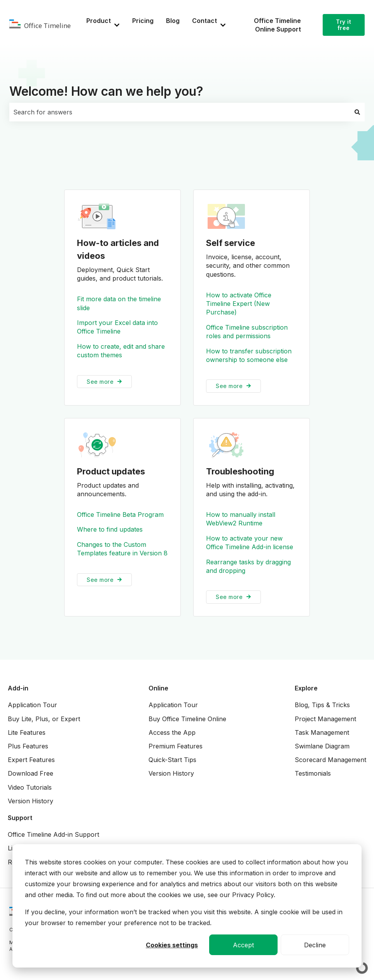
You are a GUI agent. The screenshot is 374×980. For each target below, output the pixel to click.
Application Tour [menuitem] (32, 705)
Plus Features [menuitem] (28, 746)
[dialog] (187, 906)
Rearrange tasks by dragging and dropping (248, 566)
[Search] (357, 112)
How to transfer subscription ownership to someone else (249, 355)
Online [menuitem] (158, 688)
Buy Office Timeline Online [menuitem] (187, 719)
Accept (243, 945)
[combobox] (180, 112)
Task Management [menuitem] (322, 732)
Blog (173, 21)
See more (100, 382)
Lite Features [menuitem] (27, 732)
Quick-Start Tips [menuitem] (172, 760)
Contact (204, 21)
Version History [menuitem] (31, 801)
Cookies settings (172, 945)
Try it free (343, 25)
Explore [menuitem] (306, 688)
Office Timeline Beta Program (120, 515)
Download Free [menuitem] (31, 773)
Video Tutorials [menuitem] (30, 787)
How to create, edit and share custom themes (121, 351)
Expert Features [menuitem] (31, 760)
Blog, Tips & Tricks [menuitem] (322, 705)
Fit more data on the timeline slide (119, 303)
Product (99, 21)
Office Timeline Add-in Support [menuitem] (53, 834)
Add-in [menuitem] (18, 688)
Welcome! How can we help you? (106, 91)
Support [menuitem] (20, 818)
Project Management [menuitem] (325, 719)
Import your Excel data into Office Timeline (117, 327)
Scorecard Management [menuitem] (330, 760)
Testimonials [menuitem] (313, 773)
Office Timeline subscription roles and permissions (247, 332)
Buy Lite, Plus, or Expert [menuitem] (44, 719)
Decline (315, 945)
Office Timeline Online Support (277, 25)
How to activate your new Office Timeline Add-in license (250, 543)
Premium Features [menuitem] (176, 746)
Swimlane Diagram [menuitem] (322, 746)
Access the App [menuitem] (172, 732)
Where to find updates (110, 530)
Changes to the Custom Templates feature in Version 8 (122, 549)
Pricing (143, 21)
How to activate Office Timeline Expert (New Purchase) (239, 304)
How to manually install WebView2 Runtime (241, 519)
